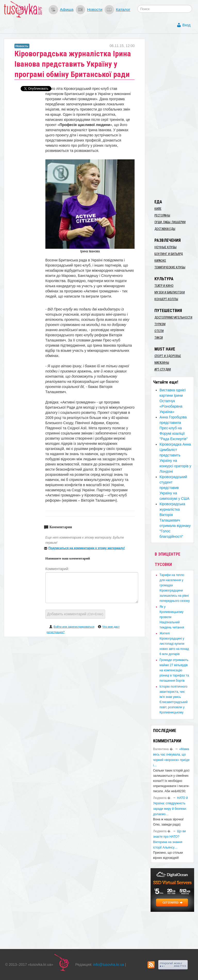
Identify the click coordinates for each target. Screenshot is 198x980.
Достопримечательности (173, 317)
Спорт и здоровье (168, 356)
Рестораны (162, 215)
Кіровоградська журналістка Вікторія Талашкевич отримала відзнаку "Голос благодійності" (175, 520)
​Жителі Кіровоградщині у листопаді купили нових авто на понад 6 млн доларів (174, 644)
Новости (95, 9)
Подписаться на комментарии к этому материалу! (87, 548)
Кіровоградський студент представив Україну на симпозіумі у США (175, 488)
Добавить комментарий (75, 614)
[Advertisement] (174, 116)
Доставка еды (165, 229)
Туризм (160, 324)
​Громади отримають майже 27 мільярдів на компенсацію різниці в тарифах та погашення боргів (174, 670)
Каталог (123, 9)
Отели (159, 331)
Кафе (158, 209)
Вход (186, 25)
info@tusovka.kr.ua (109, 965)
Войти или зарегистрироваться (74, 627)
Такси (159, 338)
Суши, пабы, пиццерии (170, 222)
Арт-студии (163, 369)
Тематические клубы (170, 267)
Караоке (160, 261)
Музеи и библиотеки (170, 292)
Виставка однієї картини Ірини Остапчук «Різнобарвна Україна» (173, 401)
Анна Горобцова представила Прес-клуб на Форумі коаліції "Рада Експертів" (174, 428)
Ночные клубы (166, 247)
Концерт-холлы (166, 299)
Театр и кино (164, 286)
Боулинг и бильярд (169, 254)
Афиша (67, 9)
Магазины (162, 363)
